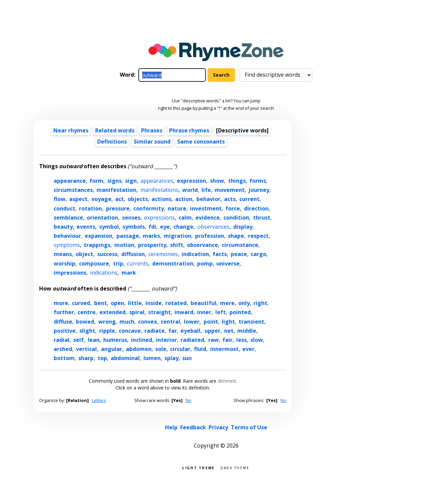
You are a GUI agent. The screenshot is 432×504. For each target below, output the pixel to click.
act (119, 199)
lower (192, 322)
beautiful (204, 303)
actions (161, 199)
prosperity (152, 245)
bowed (85, 322)
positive (65, 331)
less (241, 340)
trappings (97, 245)
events (86, 227)
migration (178, 236)
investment (206, 208)
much (127, 322)
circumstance (240, 245)
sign (131, 181)
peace (239, 254)
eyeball (191, 331)
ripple (107, 331)
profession (210, 236)
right (260, 303)
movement (230, 190)
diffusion (133, 254)
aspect (78, 199)
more (61, 303)
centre (87, 312)
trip (118, 263)
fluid (200, 349)
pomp (205, 263)
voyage (101, 199)
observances (213, 227)
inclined (142, 340)
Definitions (112, 142)
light (228, 322)
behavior (208, 199)
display (243, 227)
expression (192, 181)
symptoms (67, 245)
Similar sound (152, 142)
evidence (208, 218)
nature (177, 208)
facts (220, 254)
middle (247, 331)
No (188, 400)
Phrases (152, 130)
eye (165, 227)
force (233, 208)
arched (63, 349)
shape (236, 236)
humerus (115, 340)
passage (128, 236)
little (135, 303)
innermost (224, 349)
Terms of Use (249, 427)
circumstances (73, 190)
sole (161, 349)
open (117, 303)
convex (147, 322)
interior (166, 340)
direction (256, 208)
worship (64, 263)
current (249, 199)
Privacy (218, 427)
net (229, 331)
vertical (86, 349)
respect (258, 236)
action (184, 199)
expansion (99, 236)
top (102, 358)
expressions (159, 218)
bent (101, 303)
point (211, 322)
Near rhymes (71, 130)
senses (131, 218)
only (244, 303)
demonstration (173, 263)
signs (114, 181)
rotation (90, 208)
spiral (137, 312)
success (107, 254)
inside (154, 303)
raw (213, 340)
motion (124, 245)
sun (187, 358)
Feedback (193, 427)
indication (195, 254)
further (64, 312)
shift (177, 245)
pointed (240, 312)
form (96, 181)
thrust (262, 218)
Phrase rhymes (189, 130)
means (63, 254)
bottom (64, 358)
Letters (99, 400)
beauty (63, 227)
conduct (64, 208)
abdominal (125, 358)
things (237, 181)
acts (230, 199)
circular (180, 349)
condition (236, 218)
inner (204, 312)
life (206, 190)
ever (248, 349)
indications (104, 273)
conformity (149, 208)
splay (171, 358)
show (217, 181)
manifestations (159, 190)
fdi (152, 227)
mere (227, 303)
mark (129, 273)
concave (130, 331)
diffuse (63, 322)
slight (87, 331)
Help (171, 427)
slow (257, 340)
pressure (118, 208)
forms (258, 181)
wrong (107, 322)
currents (138, 263)
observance (202, 245)
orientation (102, 218)
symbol (109, 227)
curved (81, 303)
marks (151, 236)
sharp (86, 358)
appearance (70, 181)
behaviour (67, 236)
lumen (152, 358)
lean (94, 340)
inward (184, 312)
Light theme (198, 467)
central (170, 322)
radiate (155, 331)
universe (228, 263)
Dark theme (235, 467)
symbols (134, 227)
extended (113, 312)
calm (185, 218)
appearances (157, 181)
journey (259, 190)
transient (251, 322)
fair (227, 340)
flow (60, 199)
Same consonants (201, 142)
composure (94, 263)
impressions (70, 273)
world (190, 190)
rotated (176, 303)
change (183, 227)
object (84, 254)
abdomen (139, 349)
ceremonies (163, 254)
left (221, 312)
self (78, 340)
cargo (259, 254)
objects (138, 199)
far (173, 331)
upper (212, 331)
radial (62, 340)
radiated (192, 340)
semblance (68, 218)
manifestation (116, 190)
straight (159, 312)
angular (112, 349)
